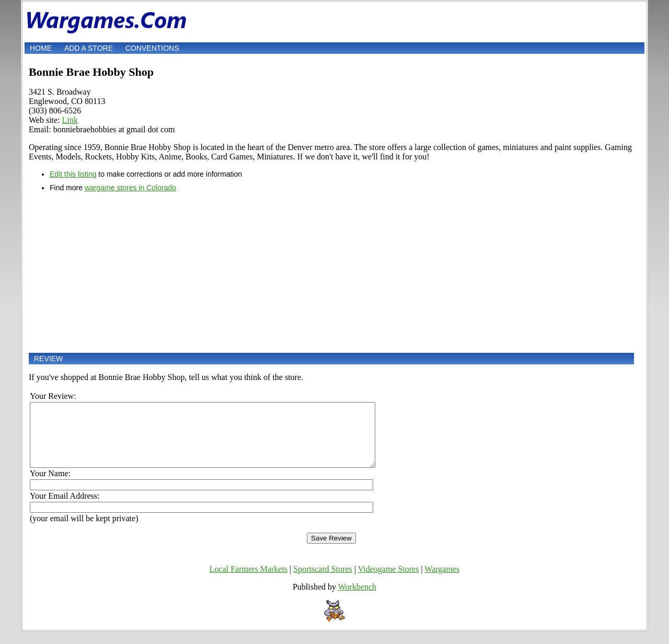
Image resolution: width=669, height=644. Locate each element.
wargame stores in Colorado (130, 188)
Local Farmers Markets (249, 582)
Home (41, 48)
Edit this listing (73, 174)
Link (70, 120)
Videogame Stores (389, 582)
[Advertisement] (331, 272)
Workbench (357, 599)
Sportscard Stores (322, 582)
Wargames (442, 582)
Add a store (89, 48)
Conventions (152, 48)
